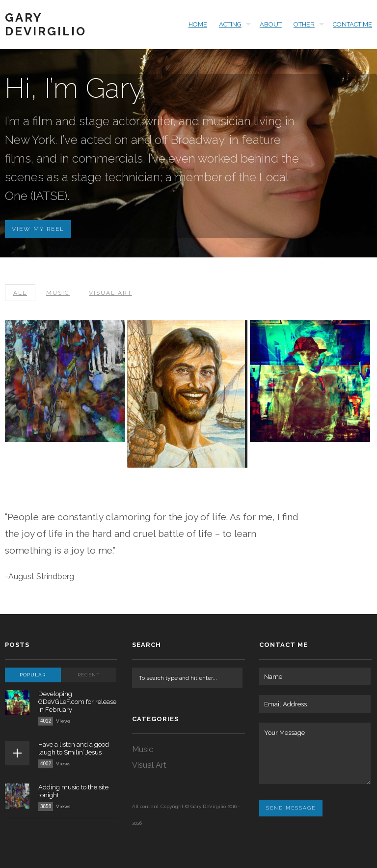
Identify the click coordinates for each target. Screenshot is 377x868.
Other (304, 24)
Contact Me (352, 24)
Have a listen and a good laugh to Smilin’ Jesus (74, 748)
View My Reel (38, 229)
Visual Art (110, 293)
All (20, 293)
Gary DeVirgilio (46, 25)
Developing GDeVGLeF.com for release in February (77, 702)
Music (58, 293)
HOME (198, 24)
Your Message (315, 753)
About (271, 24)
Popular (33, 675)
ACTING (230, 24)
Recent (89, 675)
